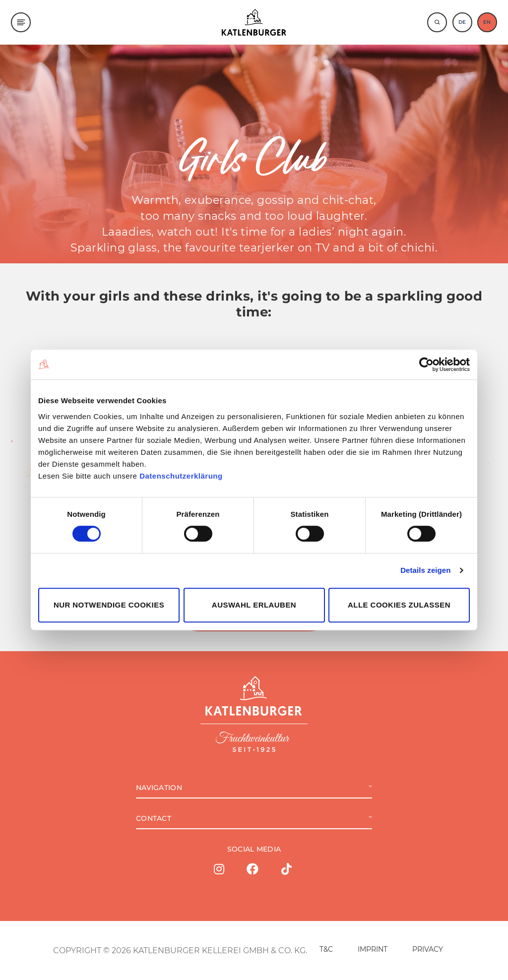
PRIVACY (428, 949)
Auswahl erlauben (254, 605)
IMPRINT (373, 949)
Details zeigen (425, 570)
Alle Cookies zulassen (399, 605)
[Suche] (437, 22)
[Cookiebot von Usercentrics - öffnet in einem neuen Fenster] (426, 365)
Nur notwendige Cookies (109, 605)
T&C (326, 949)
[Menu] (21, 22)
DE (462, 22)
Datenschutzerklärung (181, 476)
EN (487, 22)
